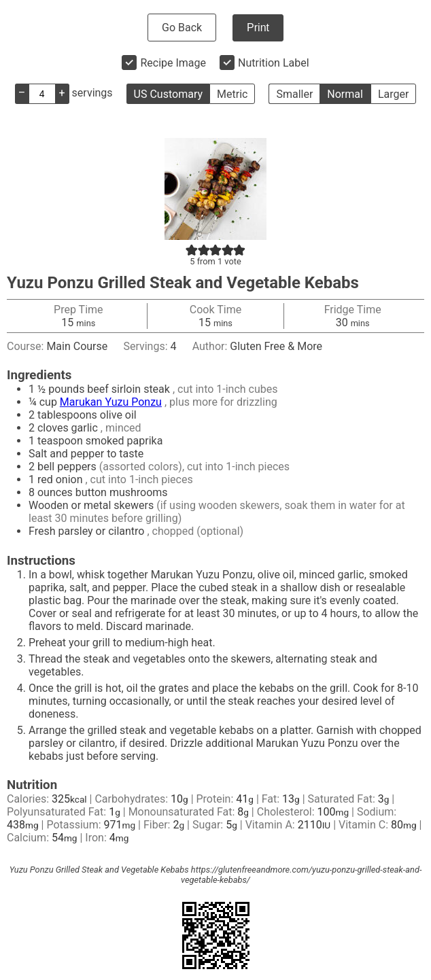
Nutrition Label (274, 63)
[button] (192, 250)
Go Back (182, 28)
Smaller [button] (294, 94)
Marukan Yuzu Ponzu (111, 402)
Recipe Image (173, 63)
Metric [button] (232, 94)
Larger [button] (393, 94)
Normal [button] (345, 94)
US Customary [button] (168, 94)
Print (258, 28)
